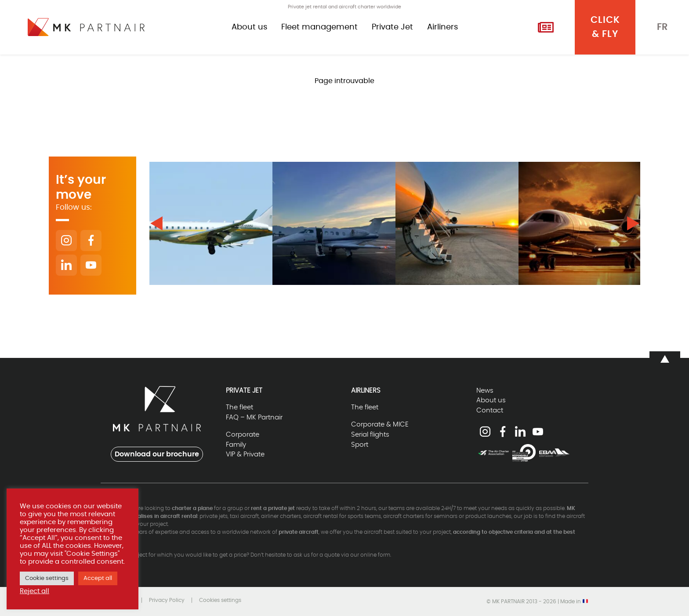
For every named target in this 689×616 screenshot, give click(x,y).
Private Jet (392, 27)
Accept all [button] (98, 578)
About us (249, 27)
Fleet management (319, 27)
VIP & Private (245, 454)
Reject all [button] (34, 591)
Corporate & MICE (380, 425)
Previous (156, 223)
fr (662, 27)
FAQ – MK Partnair (254, 417)
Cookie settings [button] (47, 578)
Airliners (442, 27)
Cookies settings (220, 600)
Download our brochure (157, 454)
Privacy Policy (167, 600)
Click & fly (605, 27)
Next (633, 223)
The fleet (239, 407)
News (485, 391)
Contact (490, 410)
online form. (376, 555)
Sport (360, 445)
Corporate (243, 435)
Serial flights (370, 435)
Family (236, 445)
